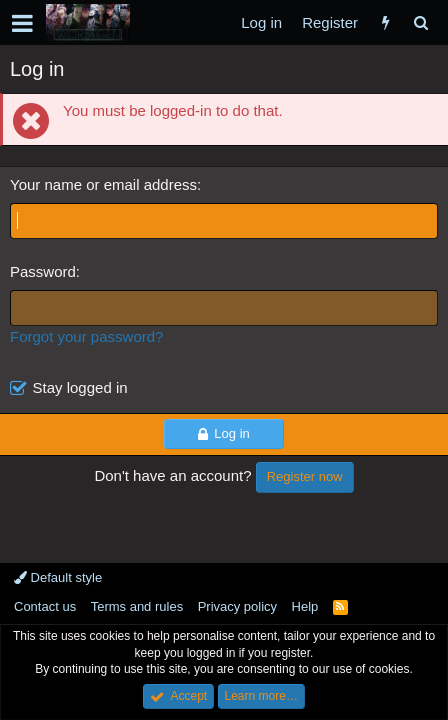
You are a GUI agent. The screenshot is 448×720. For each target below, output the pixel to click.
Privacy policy (237, 606)
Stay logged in (80, 387)
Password (43, 271)
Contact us (45, 606)
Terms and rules (137, 606)
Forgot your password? (86, 336)
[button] (22, 23)
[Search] (420, 22)
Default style (58, 577)
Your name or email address (103, 184)
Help (305, 606)
